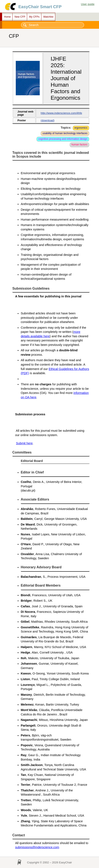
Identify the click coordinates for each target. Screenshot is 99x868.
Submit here (24, 443)
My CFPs (34, 17)
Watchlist (48, 17)
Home (7, 17)
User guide (88, 4)
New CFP (20, 17)
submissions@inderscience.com (37, 847)
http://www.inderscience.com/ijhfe (61, 113)
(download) (48, 120)
